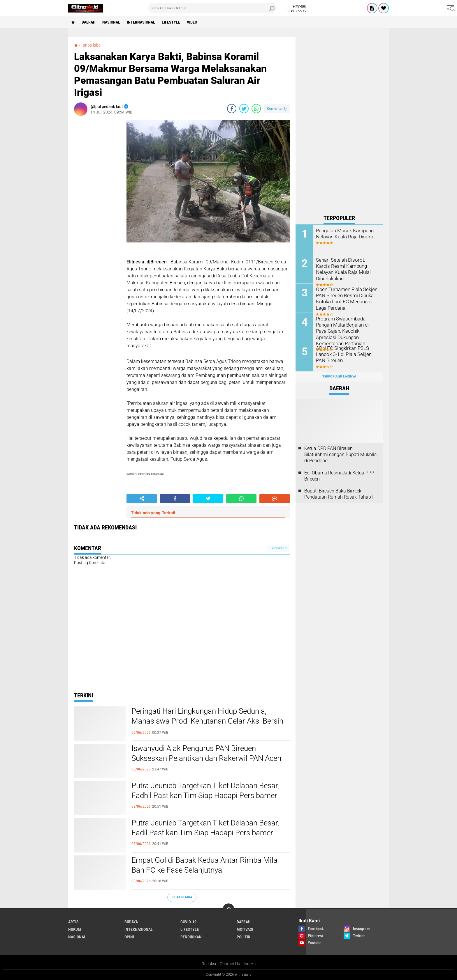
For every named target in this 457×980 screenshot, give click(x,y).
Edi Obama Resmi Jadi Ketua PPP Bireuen (339, 476)
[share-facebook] (232, 109)
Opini (129, 937)
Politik (244, 937)
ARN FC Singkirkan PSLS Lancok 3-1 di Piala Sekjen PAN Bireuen (343, 354)
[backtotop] (228, 909)
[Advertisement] (339, 124)
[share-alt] (142, 499)
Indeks (250, 964)
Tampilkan (278, 548)
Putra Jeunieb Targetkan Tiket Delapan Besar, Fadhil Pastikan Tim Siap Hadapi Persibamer (205, 791)
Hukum (75, 929)
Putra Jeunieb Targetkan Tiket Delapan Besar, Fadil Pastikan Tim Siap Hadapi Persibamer (205, 828)
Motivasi (245, 929)
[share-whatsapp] (256, 109)
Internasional (141, 22)
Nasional (111, 22)
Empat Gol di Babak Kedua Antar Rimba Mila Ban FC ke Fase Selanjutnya (204, 865)
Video (192, 22)
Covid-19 (188, 922)
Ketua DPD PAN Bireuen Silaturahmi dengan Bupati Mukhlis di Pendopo (340, 454)
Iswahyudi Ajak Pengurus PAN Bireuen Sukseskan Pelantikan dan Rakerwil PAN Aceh (206, 753)
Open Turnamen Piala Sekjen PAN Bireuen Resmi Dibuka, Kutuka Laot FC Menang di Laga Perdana (346, 298)
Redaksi (209, 964)
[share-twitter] (244, 109)
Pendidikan (191, 937)
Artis (73, 922)
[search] (212, 8)
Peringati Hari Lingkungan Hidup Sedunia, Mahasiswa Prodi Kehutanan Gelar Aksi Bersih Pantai (207, 721)
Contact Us (230, 964)
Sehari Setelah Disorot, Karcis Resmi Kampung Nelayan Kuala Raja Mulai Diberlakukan (346, 269)
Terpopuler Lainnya (339, 376)
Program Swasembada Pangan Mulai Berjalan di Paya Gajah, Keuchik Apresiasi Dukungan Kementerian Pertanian (347, 331)
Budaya (131, 922)
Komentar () (277, 108)
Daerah (89, 22)
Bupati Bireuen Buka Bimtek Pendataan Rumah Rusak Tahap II (339, 494)
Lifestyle (171, 22)
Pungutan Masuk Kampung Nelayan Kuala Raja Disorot (344, 233)
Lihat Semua (182, 897)
